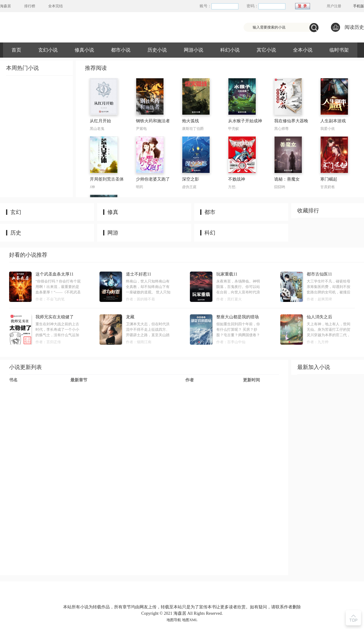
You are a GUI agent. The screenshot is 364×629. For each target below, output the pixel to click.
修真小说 (84, 50)
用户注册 (334, 6)
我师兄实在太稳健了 (55, 317)
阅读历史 (347, 27)
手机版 (359, 6)
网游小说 (194, 50)
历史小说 (157, 50)
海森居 (5, 6)
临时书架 (339, 50)
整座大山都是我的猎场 (238, 317)
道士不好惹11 (138, 274)
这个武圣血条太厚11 (54, 274)
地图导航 (174, 620)
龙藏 (130, 317)
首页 (16, 50)
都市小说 (121, 50)
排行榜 (30, 6)
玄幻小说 (48, 50)
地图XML (190, 620)
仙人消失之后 (319, 317)
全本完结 (56, 6)
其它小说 (266, 50)
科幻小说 (230, 50)
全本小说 (303, 50)
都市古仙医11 (319, 274)
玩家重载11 (227, 274)
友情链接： (173, 600)
